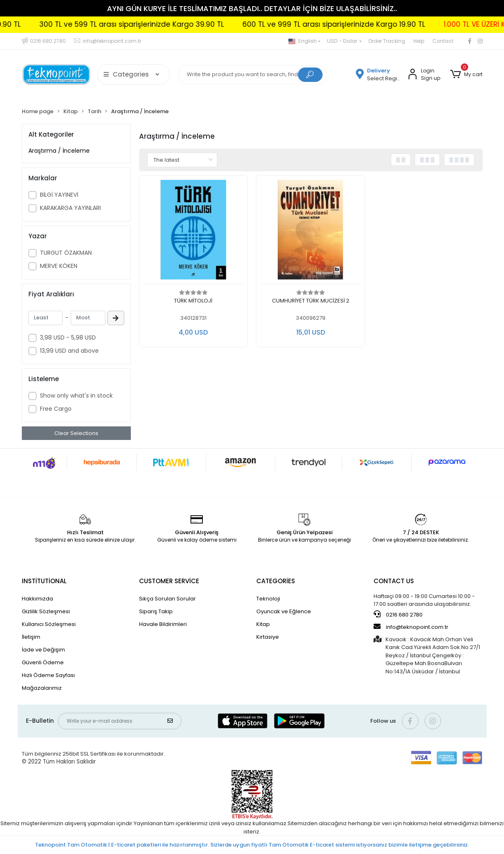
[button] (466, 74)
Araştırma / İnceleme (59, 151)
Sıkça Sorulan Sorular (167, 599)
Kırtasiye (268, 637)
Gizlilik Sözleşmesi (46, 611)
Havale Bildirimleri (163, 624)
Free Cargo (56, 409)
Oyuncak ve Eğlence (284, 611)
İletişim (31, 637)
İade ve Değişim (43, 650)
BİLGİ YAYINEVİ (59, 195)
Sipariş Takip (156, 611)
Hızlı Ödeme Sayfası (48, 675)
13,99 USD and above (69, 351)
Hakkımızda (37, 599)
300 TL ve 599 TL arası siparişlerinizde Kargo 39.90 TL (186, 24)
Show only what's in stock (76, 396)
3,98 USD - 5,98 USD (68, 337)
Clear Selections (76, 433)
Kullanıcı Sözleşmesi (49, 624)
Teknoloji (268, 599)
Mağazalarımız (42, 688)
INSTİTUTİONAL (44, 581)
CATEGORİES (276, 581)
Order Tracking (387, 41)
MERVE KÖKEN (59, 266)
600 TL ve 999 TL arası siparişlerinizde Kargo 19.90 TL (388, 24)
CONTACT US (394, 581)
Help (419, 41)
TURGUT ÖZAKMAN (66, 253)
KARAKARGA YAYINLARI (70, 208)
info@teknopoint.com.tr (411, 627)
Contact (443, 41)
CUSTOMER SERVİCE (169, 581)
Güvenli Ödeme (43, 662)
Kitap (263, 624)
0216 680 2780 (398, 614)
